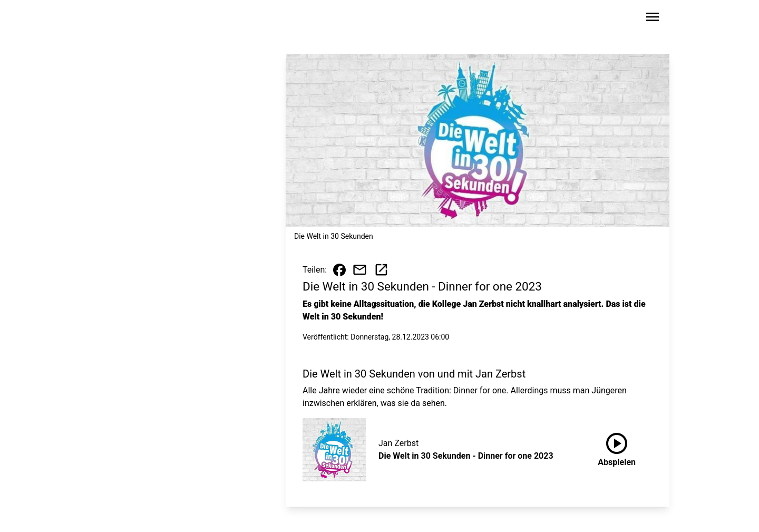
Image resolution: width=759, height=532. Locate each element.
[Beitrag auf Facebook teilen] (339, 270)
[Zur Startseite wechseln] (123, 19)
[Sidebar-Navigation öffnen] (653, 19)
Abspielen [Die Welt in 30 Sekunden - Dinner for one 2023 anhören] (617, 448)
